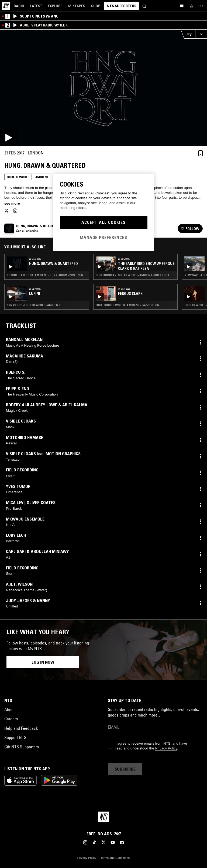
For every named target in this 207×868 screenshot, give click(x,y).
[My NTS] (192, 6)
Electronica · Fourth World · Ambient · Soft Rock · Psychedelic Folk (136, 275)
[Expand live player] (201, 34)
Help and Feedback (21, 728)
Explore (55, 6)
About (9, 710)
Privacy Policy (166, 748)
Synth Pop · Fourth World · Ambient (33, 305)
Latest (36, 6)
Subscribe (125, 769)
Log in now (43, 662)
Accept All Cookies (103, 222)
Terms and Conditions (115, 858)
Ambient (42, 177)
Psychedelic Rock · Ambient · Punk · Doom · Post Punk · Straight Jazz (47, 275)
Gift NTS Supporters (22, 747)
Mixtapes (77, 6)
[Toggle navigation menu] (201, 6)
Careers (11, 719)
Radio (19, 6)
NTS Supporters (122, 6)
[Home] (6, 6)
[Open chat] (182, 6)
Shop (96, 6)
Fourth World (18, 177)
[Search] (144, 6)
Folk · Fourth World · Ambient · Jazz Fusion (127, 305)
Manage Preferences (103, 237)
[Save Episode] (201, 153)
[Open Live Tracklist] (188, 34)
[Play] (103, 88)
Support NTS (15, 737)
